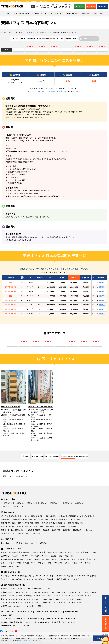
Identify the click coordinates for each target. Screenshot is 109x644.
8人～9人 (34, 543)
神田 (87, 553)
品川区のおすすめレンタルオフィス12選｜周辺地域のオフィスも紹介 (26, 589)
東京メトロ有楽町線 (24, 527)
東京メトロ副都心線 (58, 523)
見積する (102, 283)
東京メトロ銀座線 (57, 520)
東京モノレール (24, 534)
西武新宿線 (56, 530)
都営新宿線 (72, 527)
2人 (8, 543)
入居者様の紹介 (7, 616)
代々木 (54, 560)
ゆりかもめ (88, 530)
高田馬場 (46, 560)
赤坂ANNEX (82, 560)
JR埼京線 (62, 516)
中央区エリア (20, 503)
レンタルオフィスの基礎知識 (86, 576)
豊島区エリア (68, 503)
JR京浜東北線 (16, 516)
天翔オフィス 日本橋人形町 (41, 407)
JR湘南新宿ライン (75, 516)
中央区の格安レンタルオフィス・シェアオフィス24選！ (63, 603)
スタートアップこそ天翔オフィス (13, 619)
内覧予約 (92, 6)
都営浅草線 (61, 527)
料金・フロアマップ (61, 39)
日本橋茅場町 (13, 553)
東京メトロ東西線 (8, 527)
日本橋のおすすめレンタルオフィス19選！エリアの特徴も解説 (73, 593)
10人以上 (43, 543)
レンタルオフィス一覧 (37, 13)
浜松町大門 (58, 563)
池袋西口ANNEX (7, 567)
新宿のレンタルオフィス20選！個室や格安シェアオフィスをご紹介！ (26, 596)
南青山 (67, 563)
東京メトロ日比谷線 (75, 523)
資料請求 (104, 6)
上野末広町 (5, 556)
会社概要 (4, 623)
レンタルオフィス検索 (17, 13)
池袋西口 (88, 563)
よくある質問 (87, 13)
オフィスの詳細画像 (40, 39)
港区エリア (31, 503)
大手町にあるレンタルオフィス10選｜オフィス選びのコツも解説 (25, 593)
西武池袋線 (66, 530)
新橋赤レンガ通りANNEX (26, 563)
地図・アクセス (81, 39)
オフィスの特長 (21, 39)
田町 (49, 563)
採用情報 (19, 623)
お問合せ (80, 6)
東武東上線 (77, 530)
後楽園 (54, 556)
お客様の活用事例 (73, 13)
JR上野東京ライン (32, 520)
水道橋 (93, 553)
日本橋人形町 (26, 553)
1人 (2, 543)
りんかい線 (36, 534)
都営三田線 (50, 527)
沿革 (12, 623)
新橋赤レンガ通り (8, 563)
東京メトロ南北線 (42, 523)
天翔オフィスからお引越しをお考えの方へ (60, 619)
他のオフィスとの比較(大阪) (11, 580)
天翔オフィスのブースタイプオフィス (49, 612)
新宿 (60, 556)
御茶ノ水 (79, 553)
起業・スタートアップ (71, 580)
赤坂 (74, 560)
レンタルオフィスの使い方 (63, 576)
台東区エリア (80, 503)
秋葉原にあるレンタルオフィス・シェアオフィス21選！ (63, 600)
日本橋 (3, 553)
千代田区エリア (7, 503)
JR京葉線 (44, 520)
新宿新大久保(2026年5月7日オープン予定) (17, 560)
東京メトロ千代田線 (8, 523)
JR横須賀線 (5, 520)
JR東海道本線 (89, 516)
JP (33, 6)
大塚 (17, 567)
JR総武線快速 (17, 520)
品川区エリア (6, 507)
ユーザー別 (47, 576)
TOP (4, 13)
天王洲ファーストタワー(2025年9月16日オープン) (30, 556)
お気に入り (46, 5)
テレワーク (37, 576)
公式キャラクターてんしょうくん (37, 623)
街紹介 (58, 580)
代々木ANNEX (64, 560)
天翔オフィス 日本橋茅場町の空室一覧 (51, 91)
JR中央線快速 (51, 516)
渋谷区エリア (43, 503)
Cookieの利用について (10, 626)
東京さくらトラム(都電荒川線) (12, 530)
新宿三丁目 (69, 556)
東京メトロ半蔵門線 (26, 523)
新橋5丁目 (41, 563)
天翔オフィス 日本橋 (11, 407)
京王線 (37, 530)
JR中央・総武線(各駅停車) (33, 516)
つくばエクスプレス (8, 534)
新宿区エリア (55, 503)
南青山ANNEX (77, 563)
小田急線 (29, 530)
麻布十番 (92, 560)
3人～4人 (15, 543)
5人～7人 (24, 543)
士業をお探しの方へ (35, 619)
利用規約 (55, 623)
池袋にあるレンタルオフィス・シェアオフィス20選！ (73, 596)
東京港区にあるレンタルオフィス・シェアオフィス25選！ (22, 606)
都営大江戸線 (39, 527)
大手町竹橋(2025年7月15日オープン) (60, 553)
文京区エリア (18, 507)
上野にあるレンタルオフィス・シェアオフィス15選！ (21, 603)
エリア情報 (5, 576)
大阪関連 (50, 580)
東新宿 (37, 560)
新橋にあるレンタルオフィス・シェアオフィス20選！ (21, 600)
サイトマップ (26, 626)
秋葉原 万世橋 (38, 553)
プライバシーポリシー (69, 623)
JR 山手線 (5, 516)
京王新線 (46, 530)
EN (37, 6)
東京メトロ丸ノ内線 (73, 520)
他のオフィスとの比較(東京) (34, 580)
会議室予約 (46, 8)
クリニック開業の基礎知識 (21, 576)
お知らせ (10, 612)
